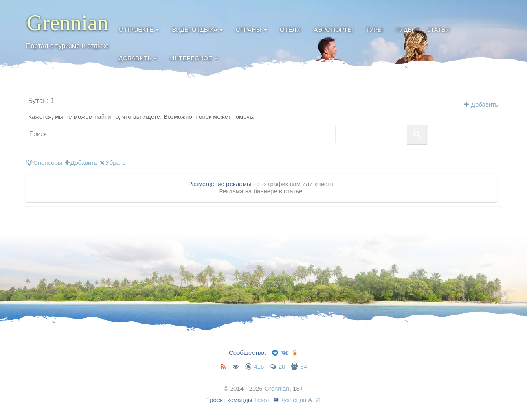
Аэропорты (333, 30)
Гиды (404, 30)
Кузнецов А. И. (301, 400)
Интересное (191, 58)
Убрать (113, 163)
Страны (249, 30)
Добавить (135, 58)
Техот (262, 400)
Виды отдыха (195, 30)
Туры (374, 30)
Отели (290, 30)
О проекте (136, 30)
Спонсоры (44, 163)
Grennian (67, 23)
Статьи (438, 30)
